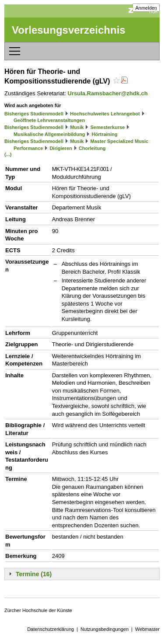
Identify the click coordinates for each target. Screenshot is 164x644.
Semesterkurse (108, 127)
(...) (8, 154)
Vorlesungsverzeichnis (69, 30)
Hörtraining (105, 134)
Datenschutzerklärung (51, 629)
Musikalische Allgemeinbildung (49, 134)
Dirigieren (61, 148)
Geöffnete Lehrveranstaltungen (49, 120)
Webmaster (147, 629)
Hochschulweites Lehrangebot (105, 114)
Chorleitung (92, 148)
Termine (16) (34, 574)
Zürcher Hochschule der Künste (38, 610)
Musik (77, 127)
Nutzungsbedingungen (105, 629)
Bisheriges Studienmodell (34, 114)
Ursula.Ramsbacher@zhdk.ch (108, 93)
